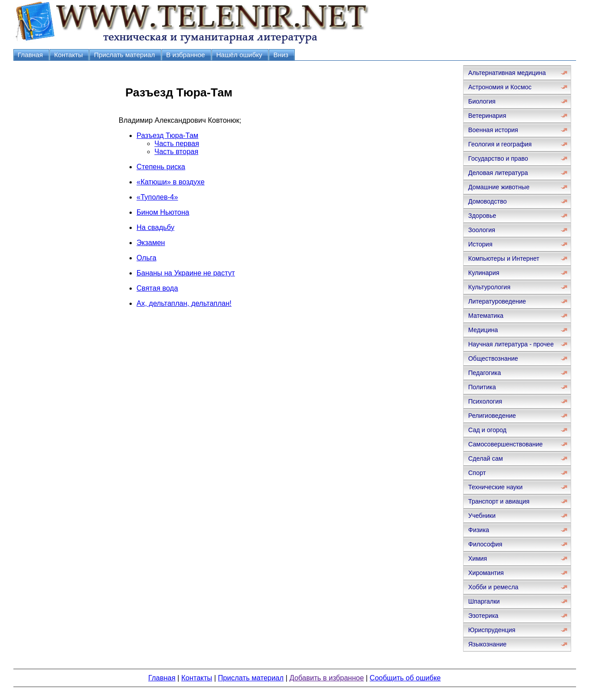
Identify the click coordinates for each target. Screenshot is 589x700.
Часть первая (177, 144)
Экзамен (151, 243)
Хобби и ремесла (493, 587)
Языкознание (487, 644)
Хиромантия (486, 573)
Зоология (481, 230)
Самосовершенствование (505, 444)
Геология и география (500, 144)
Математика (486, 316)
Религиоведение (492, 416)
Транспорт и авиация (499, 501)
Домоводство (487, 201)
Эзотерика (483, 616)
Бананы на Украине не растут (186, 273)
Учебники (482, 516)
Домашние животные (499, 187)
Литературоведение (497, 301)
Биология (482, 101)
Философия (485, 544)
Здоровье (482, 216)
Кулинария (484, 273)
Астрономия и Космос (500, 87)
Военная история (493, 130)
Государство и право (498, 158)
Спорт (477, 473)
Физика (478, 530)
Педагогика (484, 373)
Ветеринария (487, 116)
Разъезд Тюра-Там (167, 135)
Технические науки (495, 487)
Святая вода (157, 288)
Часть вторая (176, 152)
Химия (477, 558)
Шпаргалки (484, 601)
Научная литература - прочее (511, 344)
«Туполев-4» (157, 197)
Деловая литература (498, 173)
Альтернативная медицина (507, 73)
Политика (482, 387)
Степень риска (161, 167)
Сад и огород (487, 430)
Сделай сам (485, 458)
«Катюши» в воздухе (171, 182)
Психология (485, 401)
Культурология (489, 287)
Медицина (483, 330)
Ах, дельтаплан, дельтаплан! (184, 303)
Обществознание (493, 358)
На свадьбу (156, 227)
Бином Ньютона (163, 212)
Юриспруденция (492, 630)
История (480, 244)
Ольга (146, 258)
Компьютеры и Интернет (503, 258)
